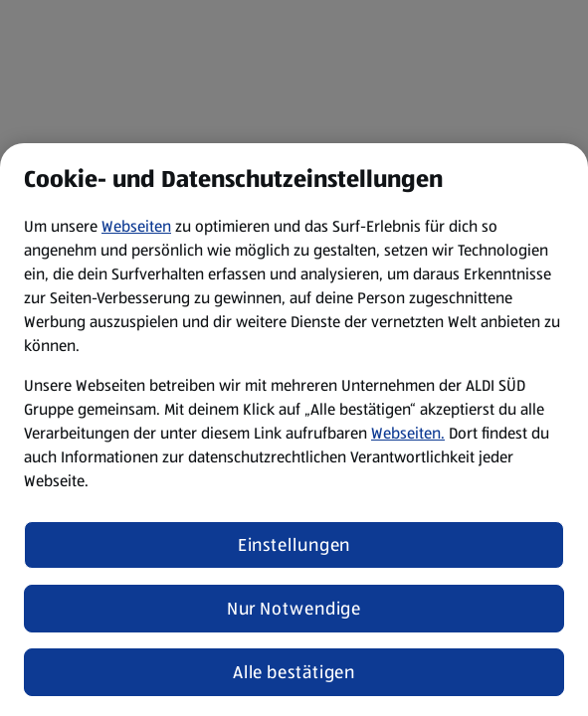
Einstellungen (294, 545)
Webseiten (136, 226)
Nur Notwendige (294, 609)
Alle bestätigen (294, 672)
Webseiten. (408, 433)
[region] (294, 430)
